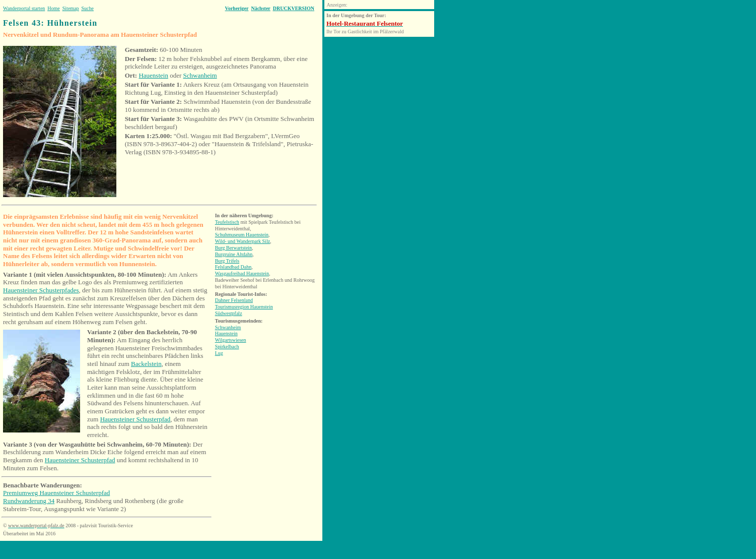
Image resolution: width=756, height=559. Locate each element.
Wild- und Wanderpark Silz (243, 241)
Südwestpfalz (229, 313)
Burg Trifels (227, 261)
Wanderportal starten (24, 8)
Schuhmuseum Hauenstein (242, 235)
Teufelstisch (227, 222)
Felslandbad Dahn (233, 267)
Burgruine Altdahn (234, 254)
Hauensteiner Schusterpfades (41, 290)
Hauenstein (153, 75)
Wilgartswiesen (231, 340)
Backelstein (146, 364)
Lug (219, 353)
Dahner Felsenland (234, 300)
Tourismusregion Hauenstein (244, 307)
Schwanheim (200, 75)
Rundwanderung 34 (29, 501)
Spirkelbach (227, 347)
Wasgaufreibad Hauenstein (242, 273)
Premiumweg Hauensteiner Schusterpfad (56, 493)
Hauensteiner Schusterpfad (135, 419)
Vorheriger (237, 8)
